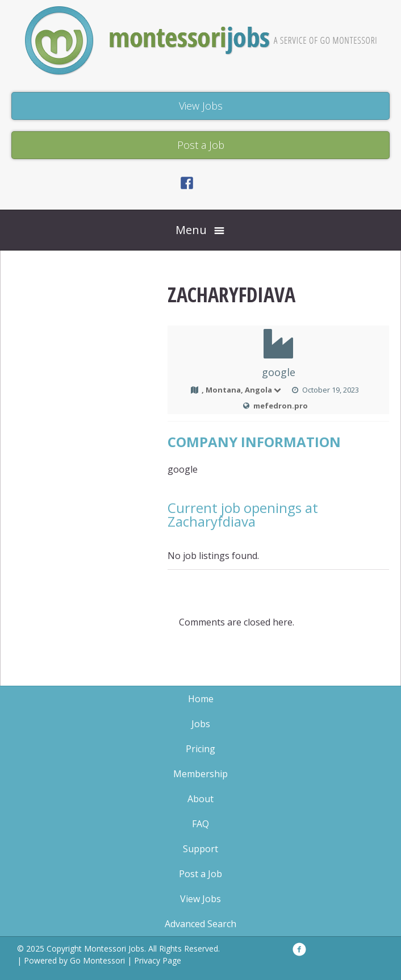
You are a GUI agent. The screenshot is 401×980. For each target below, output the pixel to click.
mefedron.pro (281, 406)
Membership (200, 774)
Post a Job (200, 874)
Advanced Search (200, 924)
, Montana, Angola (242, 390)
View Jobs (200, 899)
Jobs (201, 724)
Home (201, 699)
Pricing (200, 749)
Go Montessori (97, 960)
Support (200, 849)
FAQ (200, 824)
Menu (191, 230)
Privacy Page (158, 960)
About (200, 799)
